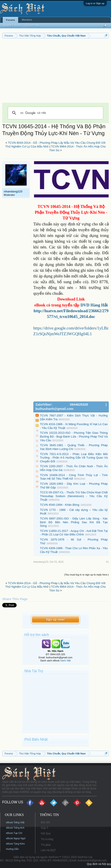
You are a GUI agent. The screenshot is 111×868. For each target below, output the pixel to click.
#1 (107, 562)
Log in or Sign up (95, 3)
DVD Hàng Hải (94, 305)
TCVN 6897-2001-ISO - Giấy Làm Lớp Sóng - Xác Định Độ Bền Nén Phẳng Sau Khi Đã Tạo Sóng (74, 522)
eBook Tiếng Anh (15, 828)
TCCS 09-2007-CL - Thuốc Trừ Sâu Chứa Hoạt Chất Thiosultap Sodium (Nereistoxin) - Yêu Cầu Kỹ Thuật (74, 496)
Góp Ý (45, 828)
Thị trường (47, 839)
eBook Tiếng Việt (15, 822)
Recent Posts (32, 25)
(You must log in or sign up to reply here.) (86, 575)
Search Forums (12, 25)
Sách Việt (66, 661)
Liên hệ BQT (48, 850)
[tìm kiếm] (55, 113)
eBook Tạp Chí (14, 833)
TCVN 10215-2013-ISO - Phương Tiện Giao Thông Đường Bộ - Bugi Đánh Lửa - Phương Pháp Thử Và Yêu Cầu (74, 436)
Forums (10, 20)
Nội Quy (46, 833)
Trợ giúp (46, 845)
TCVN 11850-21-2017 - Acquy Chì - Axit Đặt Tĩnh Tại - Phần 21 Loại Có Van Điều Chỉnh (74, 533)
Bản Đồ (45, 822)
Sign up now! (55, 619)
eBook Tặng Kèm (15, 844)
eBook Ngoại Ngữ (16, 838)
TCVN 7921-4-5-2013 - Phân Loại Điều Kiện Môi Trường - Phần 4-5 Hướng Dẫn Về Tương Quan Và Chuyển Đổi (74, 458)
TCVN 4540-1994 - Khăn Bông (60, 505)
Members (27, 20)
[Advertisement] (55, 72)
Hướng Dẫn (12, 849)
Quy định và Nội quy (99, 864)
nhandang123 (13, 191)
